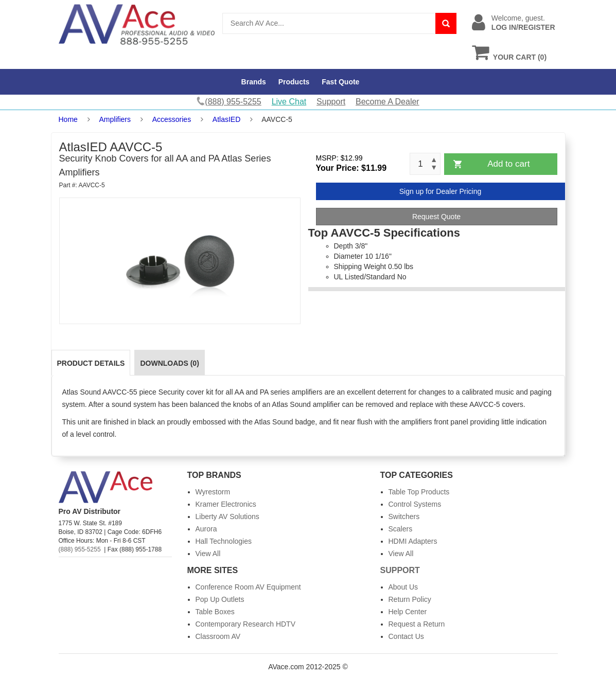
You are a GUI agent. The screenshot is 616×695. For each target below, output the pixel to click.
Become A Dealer (388, 102)
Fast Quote (340, 82)
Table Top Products (419, 492)
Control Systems (415, 504)
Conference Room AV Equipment (248, 587)
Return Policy (410, 599)
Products (294, 82)
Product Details (91, 363)
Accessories (172, 119)
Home (68, 119)
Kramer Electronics (226, 504)
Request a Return (417, 624)
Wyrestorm (213, 492)
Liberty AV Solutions (227, 516)
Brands (254, 82)
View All (208, 554)
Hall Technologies (224, 541)
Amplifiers (115, 119)
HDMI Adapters (413, 541)
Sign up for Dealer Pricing (441, 191)
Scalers (401, 529)
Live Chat (289, 102)
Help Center (408, 612)
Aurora (206, 529)
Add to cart (508, 164)
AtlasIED (226, 119)
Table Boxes (215, 612)
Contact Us (406, 636)
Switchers (404, 516)
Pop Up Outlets (220, 599)
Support (331, 102)
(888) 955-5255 (80, 549)
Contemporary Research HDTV (246, 624)
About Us (403, 587)
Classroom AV (218, 636)
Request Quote (436, 217)
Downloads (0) (169, 363)
